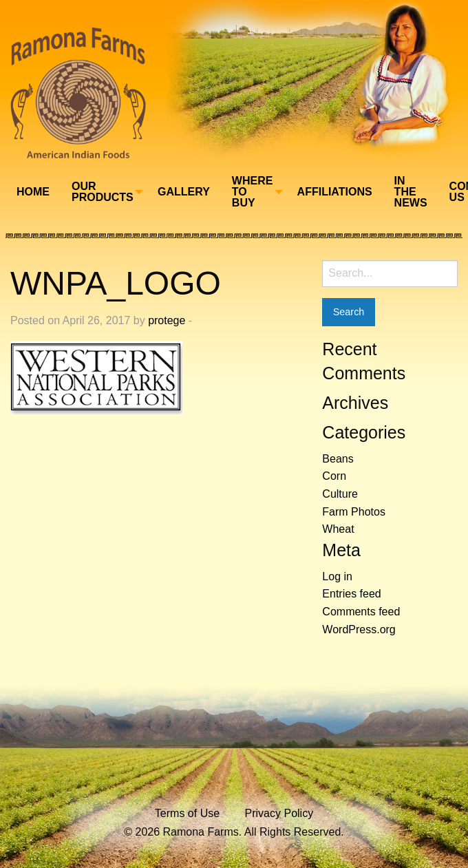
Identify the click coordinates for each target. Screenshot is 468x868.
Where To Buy (253, 192)
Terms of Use (187, 813)
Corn (334, 476)
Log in (337, 576)
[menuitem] (33, 192)
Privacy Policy (279, 813)
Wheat (338, 529)
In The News (411, 192)
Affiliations (335, 192)
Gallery (184, 192)
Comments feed (361, 612)
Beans (338, 459)
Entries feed (351, 594)
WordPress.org (359, 629)
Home (33, 192)
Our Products (103, 192)
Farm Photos (354, 512)
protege (167, 320)
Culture (340, 494)
